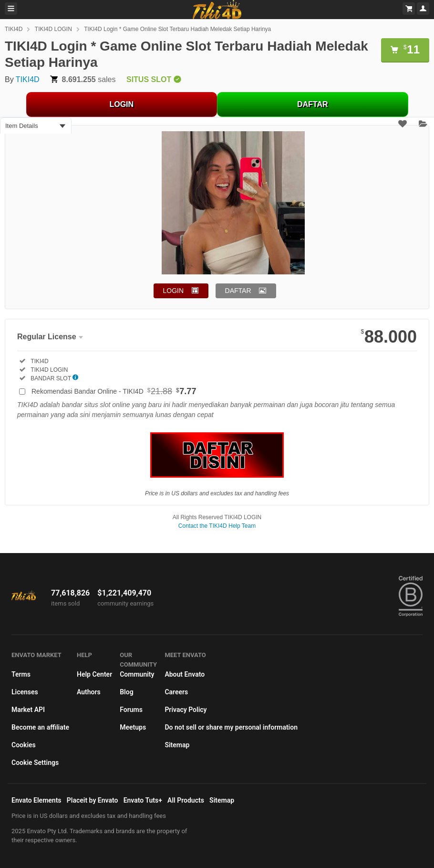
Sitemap (177, 745)
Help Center (94, 674)
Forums (131, 710)
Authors (89, 692)
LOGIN (121, 104)
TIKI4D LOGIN (53, 29)
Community (137, 674)
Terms (21, 674)
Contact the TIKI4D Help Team (217, 526)
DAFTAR (313, 104)
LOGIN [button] (174, 291)
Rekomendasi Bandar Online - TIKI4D (114, 391)
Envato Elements (36, 800)
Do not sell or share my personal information (231, 727)
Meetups (133, 727)
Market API (28, 710)
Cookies (24, 745)
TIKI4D (14, 29)
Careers (176, 692)
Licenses (25, 692)
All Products (186, 800)
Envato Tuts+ (143, 800)
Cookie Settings (35, 763)
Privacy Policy (186, 710)
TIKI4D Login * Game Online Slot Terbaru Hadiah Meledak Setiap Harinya (177, 29)
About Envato (185, 674)
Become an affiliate (40, 727)
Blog (126, 692)
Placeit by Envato (93, 800)
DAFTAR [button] (238, 291)
